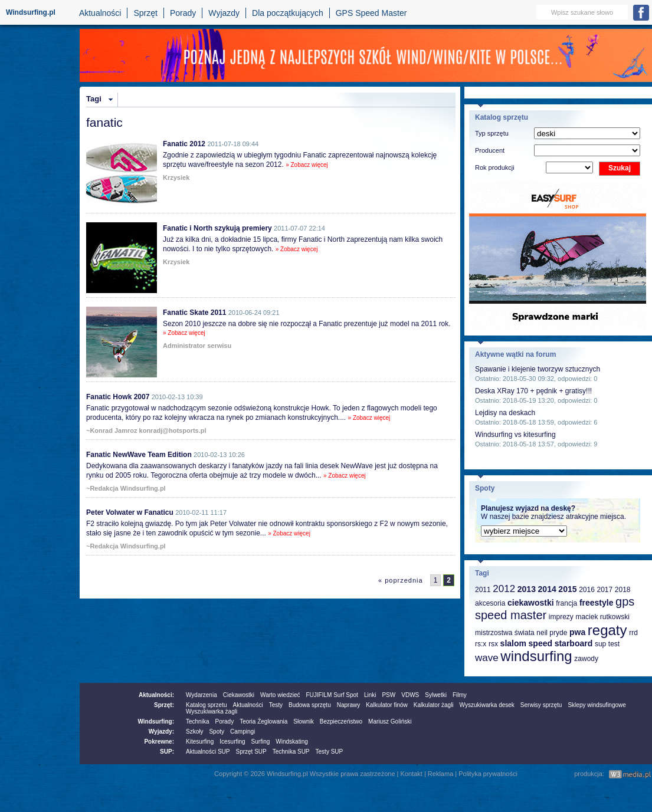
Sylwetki (436, 695)
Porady (183, 13)
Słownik (303, 721)
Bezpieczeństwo (341, 721)
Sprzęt (145, 13)
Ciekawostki (239, 695)
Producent (490, 150)
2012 (504, 589)
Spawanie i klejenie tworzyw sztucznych (538, 369)
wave (487, 658)
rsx (493, 644)
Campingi (243, 732)
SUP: (167, 752)
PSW (389, 695)
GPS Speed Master (371, 13)
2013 (527, 589)
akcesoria (490, 603)
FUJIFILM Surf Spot (332, 695)
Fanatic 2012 (184, 144)
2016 (587, 590)
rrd (633, 633)
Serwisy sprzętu (541, 705)
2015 (567, 589)
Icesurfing (232, 742)
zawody (586, 659)
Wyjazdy (224, 13)
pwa (577, 632)
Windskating (291, 742)
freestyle (597, 603)
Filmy (460, 695)
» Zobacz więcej (307, 165)
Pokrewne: (159, 742)
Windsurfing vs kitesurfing (515, 435)
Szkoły (194, 732)
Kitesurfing (200, 742)
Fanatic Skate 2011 (194, 313)
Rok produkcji (495, 167)
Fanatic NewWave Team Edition (139, 455)
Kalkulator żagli (434, 705)
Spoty (217, 732)
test (614, 644)
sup (600, 644)
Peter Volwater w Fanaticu (130, 512)
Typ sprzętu (492, 133)
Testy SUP (330, 752)
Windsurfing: (156, 721)
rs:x (481, 644)
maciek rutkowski (602, 617)
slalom (513, 643)
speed (540, 643)
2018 (623, 590)
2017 (605, 590)
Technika (197, 721)
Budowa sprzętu (310, 705)
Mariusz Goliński (390, 721)
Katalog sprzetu (207, 705)
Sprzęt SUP (251, 752)
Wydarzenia (202, 695)
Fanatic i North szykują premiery (217, 228)
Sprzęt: (164, 705)
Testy (276, 705)
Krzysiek (176, 177)
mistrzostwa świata (505, 633)
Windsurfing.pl (31, 12)
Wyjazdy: (161, 732)
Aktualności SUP (208, 752)
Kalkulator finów (387, 705)
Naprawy (348, 705)
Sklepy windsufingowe (597, 705)
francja (566, 603)
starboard (574, 643)
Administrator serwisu (197, 346)
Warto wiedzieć (280, 695)
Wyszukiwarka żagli (212, 711)
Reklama (440, 774)
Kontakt (412, 774)
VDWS (410, 695)
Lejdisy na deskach (505, 413)
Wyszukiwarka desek (487, 705)
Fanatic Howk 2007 (118, 397)
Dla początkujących (288, 13)
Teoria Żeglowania (263, 721)
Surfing (261, 742)
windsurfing (536, 656)
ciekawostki (531, 603)
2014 (547, 589)
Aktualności (100, 13)
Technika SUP (291, 752)
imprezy (561, 617)
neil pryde (552, 633)
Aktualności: (156, 695)
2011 (483, 590)
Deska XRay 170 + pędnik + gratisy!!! (533, 391)
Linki (370, 695)
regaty (607, 630)
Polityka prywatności (488, 774)
